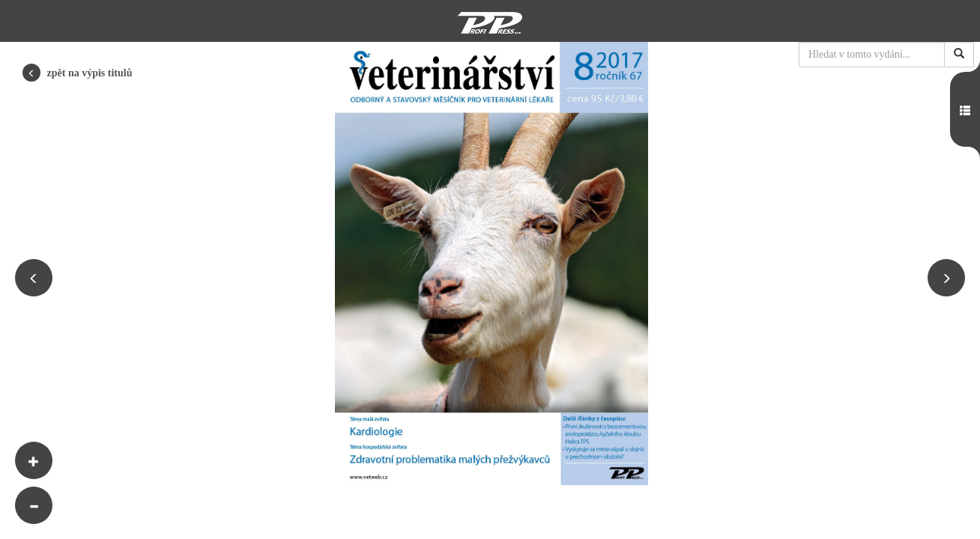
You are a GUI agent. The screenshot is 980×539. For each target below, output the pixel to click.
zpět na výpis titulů (77, 73)
